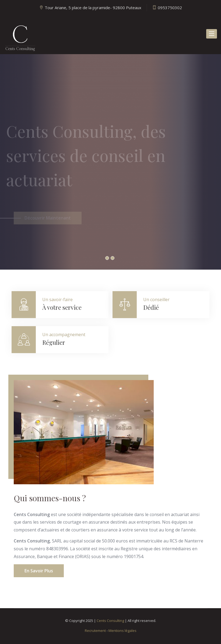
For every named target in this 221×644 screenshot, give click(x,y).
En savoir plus (39, 571)
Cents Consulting (110, 621)
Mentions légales (122, 631)
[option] (110, 162)
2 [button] (113, 258)
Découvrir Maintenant (48, 221)
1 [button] (107, 258)
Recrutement (95, 631)
